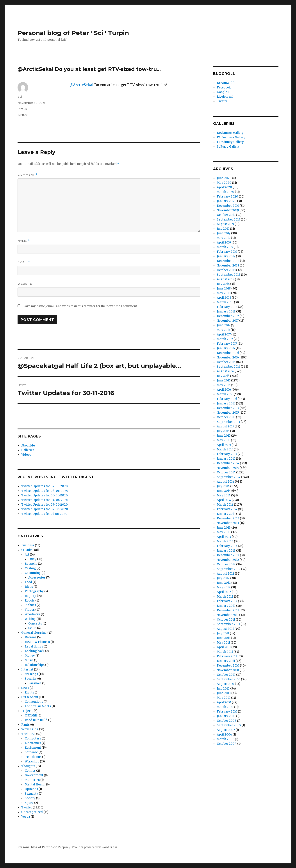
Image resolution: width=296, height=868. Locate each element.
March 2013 (225, 541)
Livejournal (225, 97)
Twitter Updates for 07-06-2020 (45, 486)
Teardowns (33, 757)
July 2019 (223, 229)
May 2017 (223, 330)
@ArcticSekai (82, 85)
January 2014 (226, 514)
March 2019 (225, 247)
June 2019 (224, 233)
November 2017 (228, 321)
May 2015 (224, 440)
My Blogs (31, 674)
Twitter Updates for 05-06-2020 (45, 495)
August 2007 (226, 730)
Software (31, 752)
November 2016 (228, 357)
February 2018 (227, 307)
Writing (30, 619)
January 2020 (227, 201)
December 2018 (228, 261)
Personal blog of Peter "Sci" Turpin (73, 33)
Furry (32, 559)
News (25, 688)
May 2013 (224, 532)
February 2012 (227, 601)
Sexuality (31, 794)
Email (24, 262)
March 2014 (225, 505)
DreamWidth (226, 83)
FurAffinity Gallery (230, 142)
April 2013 (224, 537)
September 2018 (229, 275)
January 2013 (226, 551)
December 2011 (228, 610)
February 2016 (227, 399)
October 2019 (226, 215)
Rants (25, 725)
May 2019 (224, 238)
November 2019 (228, 210)
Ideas (29, 587)
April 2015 (224, 445)
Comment (28, 175)
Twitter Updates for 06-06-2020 (45, 491)
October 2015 (226, 417)
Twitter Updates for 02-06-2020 (45, 509)
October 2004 (227, 744)
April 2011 (224, 647)
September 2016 (228, 367)
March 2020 (226, 192)
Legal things (34, 647)
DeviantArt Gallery (230, 133)
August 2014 (226, 482)
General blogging (34, 633)
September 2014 (229, 477)
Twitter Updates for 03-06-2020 (45, 505)
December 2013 (228, 518)
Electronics (33, 743)
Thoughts (28, 766)
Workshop (32, 761)
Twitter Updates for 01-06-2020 (44, 514)
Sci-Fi (32, 628)
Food (28, 582)
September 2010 (229, 679)
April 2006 (224, 735)
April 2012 (224, 592)
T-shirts (30, 605)
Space (29, 803)
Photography (34, 591)
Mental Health (35, 784)
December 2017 (228, 316)
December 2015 (228, 408)
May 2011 (223, 643)
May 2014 (224, 495)
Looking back (35, 651)
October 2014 (226, 472)
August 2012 (226, 574)
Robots (30, 601)
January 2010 (226, 716)
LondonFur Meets (38, 706)
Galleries (28, 450)
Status (22, 109)
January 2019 (226, 256)
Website (25, 284)
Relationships (35, 665)
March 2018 (225, 302)
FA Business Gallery (231, 137)
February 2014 (227, 509)
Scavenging (30, 729)
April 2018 (224, 298)
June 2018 (224, 288)
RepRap (30, 596)
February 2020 (227, 197)
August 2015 (225, 426)
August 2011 (225, 629)
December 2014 (228, 463)
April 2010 (224, 702)
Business (28, 545)
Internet (27, 670)
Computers (33, 738)
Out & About (30, 697)
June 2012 (224, 583)
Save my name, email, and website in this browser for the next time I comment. (81, 306)
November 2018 (228, 266)
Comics (30, 771)
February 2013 (227, 546)
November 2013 (228, 523)
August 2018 (226, 279)
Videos (26, 455)
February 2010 (227, 712)
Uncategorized (32, 812)
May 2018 (224, 293)
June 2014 (224, 491)
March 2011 (225, 652)
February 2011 (227, 656)
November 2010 (228, 670)
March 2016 (225, 394)
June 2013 (224, 528)
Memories (32, 780)
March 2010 (225, 707)
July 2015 (223, 431)
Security (31, 679)
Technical (28, 734)
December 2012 (228, 555)
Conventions (34, 702)
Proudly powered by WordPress (95, 847)
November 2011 (228, 615)
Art (27, 555)
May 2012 (224, 587)
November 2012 (228, 560)
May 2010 (224, 698)
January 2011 (226, 661)
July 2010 (223, 689)
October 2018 (226, 270)
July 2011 (223, 633)
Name (24, 241)
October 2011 (226, 620)
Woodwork (32, 614)
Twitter (22, 115)
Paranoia (35, 683)
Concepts (35, 624)
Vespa (26, 817)
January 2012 (226, 606)
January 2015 (226, 459)
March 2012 (225, 597)
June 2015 (224, 436)
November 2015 (228, 413)
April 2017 (224, 334)
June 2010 (224, 693)
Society (30, 798)
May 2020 (224, 183)
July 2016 (223, 376)
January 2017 (226, 348)
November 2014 (228, 468)
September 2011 (228, 624)
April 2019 (224, 243)
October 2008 (227, 721)
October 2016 (226, 362)
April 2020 (224, 187)
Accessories (37, 578)
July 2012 (223, 578)
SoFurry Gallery (228, 147)
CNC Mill (31, 715)
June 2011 (224, 638)
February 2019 (227, 252)
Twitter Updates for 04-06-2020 (45, 500)
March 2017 (225, 339)
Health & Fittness (37, 642)
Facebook (224, 87)
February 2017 (227, 344)
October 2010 (226, 675)
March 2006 (226, 739)
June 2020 (224, 178)
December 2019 (228, 206)
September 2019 (228, 220)
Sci (20, 97)
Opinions (31, 789)
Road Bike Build (36, 720)
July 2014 (223, 486)
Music (29, 660)
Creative (27, 550)
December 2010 (228, 666)
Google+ (223, 92)
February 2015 (227, 454)
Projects (27, 711)
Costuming (33, 573)
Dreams (31, 637)
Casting (30, 568)
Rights (29, 692)
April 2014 (224, 500)
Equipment (33, 748)
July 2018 (223, 284)
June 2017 (224, 325)
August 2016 (225, 371)
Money (30, 656)
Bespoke (31, 564)
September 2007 (229, 725)
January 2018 (226, 311)
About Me (28, 445)
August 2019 (225, 224)
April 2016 (224, 390)
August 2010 (226, 684)
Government (34, 775)
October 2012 (226, 564)
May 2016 (224, 385)
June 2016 (224, 380)
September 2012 (229, 569)
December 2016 (228, 353)
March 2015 (225, 449)
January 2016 (226, 403)
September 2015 (228, 422)
